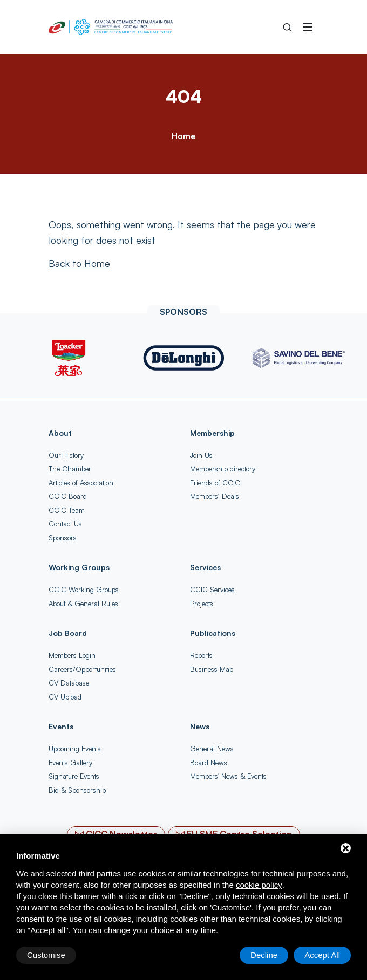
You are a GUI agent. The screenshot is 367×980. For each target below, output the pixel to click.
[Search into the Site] (287, 27)
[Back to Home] (79, 263)
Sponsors (63, 538)
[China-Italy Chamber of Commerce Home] (111, 27)
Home (183, 136)
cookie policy (259, 885)
